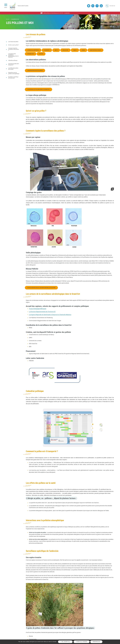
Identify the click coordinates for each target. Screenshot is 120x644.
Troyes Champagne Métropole (38, 309)
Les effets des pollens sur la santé (13, 69)
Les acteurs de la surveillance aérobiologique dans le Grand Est (13, 55)
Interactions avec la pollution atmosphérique (14, 73)
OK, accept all (65, 642)
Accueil (8, 19)
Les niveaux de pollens (13, 42)
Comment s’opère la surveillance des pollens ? (14, 49)
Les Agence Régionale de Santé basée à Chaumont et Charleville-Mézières (50, 315)
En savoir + (67, 13)
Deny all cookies (82, 642)
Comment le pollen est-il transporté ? (14, 64)
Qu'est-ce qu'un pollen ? (14, 45)
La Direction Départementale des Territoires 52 (42, 312)
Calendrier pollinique (13, 60)
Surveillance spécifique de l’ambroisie (13, 77)
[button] (110, 6)
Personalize (96, 642)
